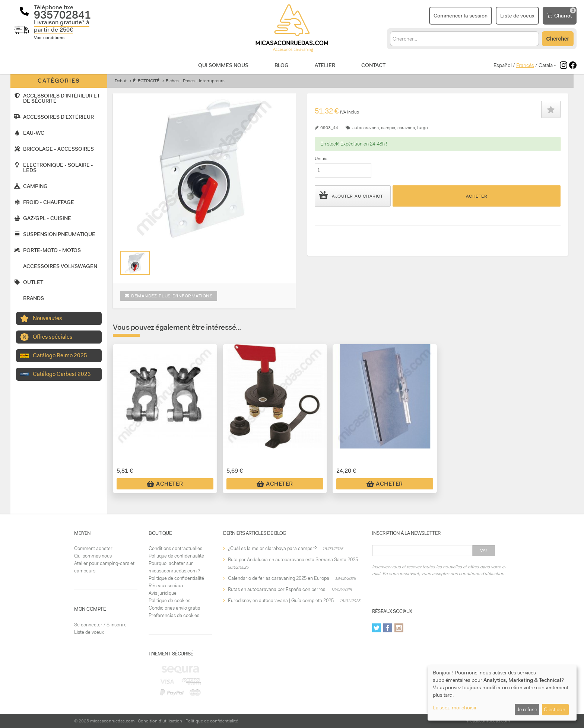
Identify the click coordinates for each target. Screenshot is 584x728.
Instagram (399, 628)
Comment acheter (93, 548)
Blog (282, 65)
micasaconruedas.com (112, 721)
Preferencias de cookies (174, 615)
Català (546, 65)
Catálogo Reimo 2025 (60, 355)
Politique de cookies (169, 601)
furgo (423, 128)
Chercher (558, 39)
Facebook (388, 628)
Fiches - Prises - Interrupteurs (195, 81)
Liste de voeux (89, 632)
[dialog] (502, 693)
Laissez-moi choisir (455, 708)
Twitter (377, 628)
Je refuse (527, 709)
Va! (484, 550)
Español (503, 65)
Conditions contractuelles (175, 548)
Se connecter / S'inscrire (100, 625)
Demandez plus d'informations (169, 296)
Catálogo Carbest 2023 (62, 374)
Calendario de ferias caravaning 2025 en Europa (279, 578)
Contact (373, 65)
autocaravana (366, 128)
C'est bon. (555, 709)
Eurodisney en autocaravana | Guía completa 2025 (281, 601)
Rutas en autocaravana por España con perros (277, 589)
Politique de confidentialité (176, 556)
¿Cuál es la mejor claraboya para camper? (272, 548)
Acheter (477, 196)
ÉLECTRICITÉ (146, 81)
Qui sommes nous (223, 65)
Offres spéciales (53, 337)
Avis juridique (163, 593)
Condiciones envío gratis (174, 608)
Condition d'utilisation (160, 721)
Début (121, 81)
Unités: (322, 159)
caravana (406, 128)
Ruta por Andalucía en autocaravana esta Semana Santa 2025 (293, 560)
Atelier (325, 65)
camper (388, 128)
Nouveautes (47, 318)
